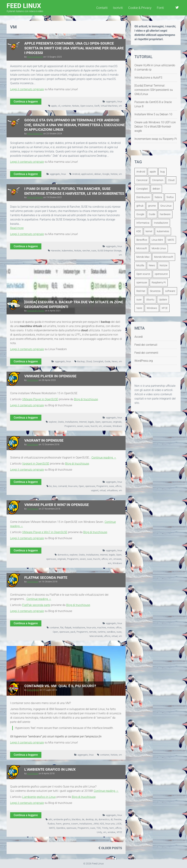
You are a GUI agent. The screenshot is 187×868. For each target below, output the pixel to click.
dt (112, 819)
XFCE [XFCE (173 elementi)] (165, 308)
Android (76, 174)
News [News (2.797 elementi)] (152, 265)
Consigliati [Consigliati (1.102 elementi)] (142, 189)
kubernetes (67, 251)
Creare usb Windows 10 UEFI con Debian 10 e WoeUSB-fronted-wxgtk (155, 127)
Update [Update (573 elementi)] (163, 300)
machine (102, 628)
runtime (102, 632)
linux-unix (73, 486)
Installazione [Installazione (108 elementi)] (161, 223)
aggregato (111, 102)
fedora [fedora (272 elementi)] (158, 197)
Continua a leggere (26, 102)
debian (98, 174)
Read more (17, 228)
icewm (75, 824)
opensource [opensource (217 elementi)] (161, 274)
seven (80, 426)
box (55, 486)
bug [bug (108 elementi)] (162, 172)
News (115, 361)
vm (120, 106)
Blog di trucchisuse (86, 399)
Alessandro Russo (36, 311)
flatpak (68, 628)
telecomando (96, 636)
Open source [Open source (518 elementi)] (143, 274)
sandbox (111, 632)
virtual (103, 490)
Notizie (76, 106)
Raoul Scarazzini (35, 57)
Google (106, 174)
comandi (62, 486)
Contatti (102, 8)
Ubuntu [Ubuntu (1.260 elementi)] (150, 300)
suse (94, 251)
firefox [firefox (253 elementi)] (170, 197)
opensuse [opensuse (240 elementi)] (142, 282)
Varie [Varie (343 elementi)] (139, 308)
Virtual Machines (109, 106)
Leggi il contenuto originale (27, 89)
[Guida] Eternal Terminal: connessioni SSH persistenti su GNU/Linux (154, 90)
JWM (96, 824)
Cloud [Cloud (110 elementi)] (171, 180)
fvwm (59, 824)
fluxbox (51, 824)
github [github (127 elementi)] (140, 206)
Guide (108, 361)
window (112, 832)
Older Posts (110, 848)
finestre (118, 819)
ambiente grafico (62, 819)
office (119, 628)
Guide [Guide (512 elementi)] (152, 214)
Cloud (89, 361)
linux (120, 102)
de (83, 819)
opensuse (107, 422)
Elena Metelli (33, 690)
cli (59, 106)
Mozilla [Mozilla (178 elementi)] (140, 265)
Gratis (61, 422)
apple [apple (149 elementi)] (153, 172)
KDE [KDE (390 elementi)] (139, 231)
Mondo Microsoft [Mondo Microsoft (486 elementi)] (164, 257)
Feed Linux (25, 7)
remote (93, 632)
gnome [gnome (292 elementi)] (152, 206)
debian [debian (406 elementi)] (156, 189)
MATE (52, 828)
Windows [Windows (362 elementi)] (152, 308)
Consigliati (98, 361)
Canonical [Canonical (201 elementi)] (142, 180)
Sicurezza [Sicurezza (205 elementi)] (155, 291)
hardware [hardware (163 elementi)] (165, 214)
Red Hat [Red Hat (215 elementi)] (141, 291)
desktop (90, 819)
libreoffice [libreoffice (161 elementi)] (142, 240)
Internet (83, 422)
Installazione (71, 422)
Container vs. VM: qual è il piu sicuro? (60, 686)
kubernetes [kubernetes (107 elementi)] (163, 231)
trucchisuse (33, 380)
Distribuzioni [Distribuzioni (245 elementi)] (143, 197)
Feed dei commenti (146, 353)
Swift (97, 106)
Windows (117, 426)
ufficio (118, 486)
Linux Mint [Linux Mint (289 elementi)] (157, 240)
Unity (99, 832)
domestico (63, 555)
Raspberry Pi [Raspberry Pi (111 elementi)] (159, 282)
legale (91, 422)
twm (112, 828)
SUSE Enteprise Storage (109, 251)
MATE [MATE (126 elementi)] (171, 240)
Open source (87, 106)
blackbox (76, 819)
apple (54, 106)
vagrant (95, 490)
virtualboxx (112, 490)
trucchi (94, 426)
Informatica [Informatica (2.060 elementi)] (143, 223)
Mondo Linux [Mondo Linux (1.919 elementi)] (159, 248)
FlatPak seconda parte (46, 578)
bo (51, 486)
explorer (53, 422)
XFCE (119, 832)
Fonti (160, 8)
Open (98, 422)
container (66, 106)
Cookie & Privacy (140, 8)
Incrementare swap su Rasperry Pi (156, 139)
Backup (81, 361)
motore (111, 628)
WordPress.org (144, 361)
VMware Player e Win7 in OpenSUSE (57, 505)
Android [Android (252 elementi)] (141, 172)
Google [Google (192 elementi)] (140, 214)
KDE (102, 824)
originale (117, 422)
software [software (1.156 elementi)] (170, 291)
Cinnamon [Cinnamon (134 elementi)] (158, 180)
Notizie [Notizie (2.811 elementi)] (163, 265)
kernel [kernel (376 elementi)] (149, 231)
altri (50, 819)
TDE (99, 828)
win (110, 563)
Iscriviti (118, 8)
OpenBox (61, 828)
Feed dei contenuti (146, 345)
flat (62, 628)
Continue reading (104, 458)
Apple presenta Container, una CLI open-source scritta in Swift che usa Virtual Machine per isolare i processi (74, 48)
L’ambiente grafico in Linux (50, 769)
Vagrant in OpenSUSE (44, 440)
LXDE (119, 824)
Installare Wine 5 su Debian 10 (153, 114)
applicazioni (87, 174)
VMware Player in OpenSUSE (50, 376)
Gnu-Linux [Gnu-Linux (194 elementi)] (166, 206)
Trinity (105, 828)
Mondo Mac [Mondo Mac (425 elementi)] (143, 257)
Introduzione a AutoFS (148, 78)
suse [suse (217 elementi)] (139, 300)
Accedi (139, 337)
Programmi (70, 426)
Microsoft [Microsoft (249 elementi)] (142, 248)
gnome (66, 824)
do (96, 819)
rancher (86, 251)
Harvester (56, 251)
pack (73, 632)
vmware (107, 426)
